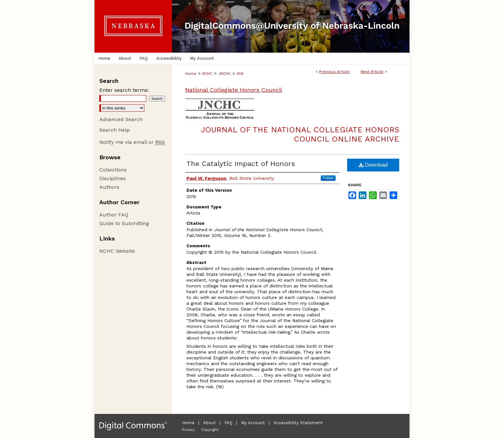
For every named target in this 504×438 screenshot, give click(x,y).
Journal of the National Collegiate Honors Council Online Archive (300, 134)
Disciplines (113, 178)
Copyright (210, 430)
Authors (109, 187)
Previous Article (334, 72)
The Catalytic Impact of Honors (241, 164)
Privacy (188, 430)
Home (191, 74)
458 (240, 74)
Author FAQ (114, 215)
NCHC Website (117, 251)
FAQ (228, 423)
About (209, 423)
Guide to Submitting (124, 223)
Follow (328, 178)
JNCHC (225, 74)
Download (373, 165)
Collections (113, 170)
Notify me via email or (132, 142)
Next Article (372, 72)
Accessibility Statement (298, 423)
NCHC (207, 74)
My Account (253, 423)
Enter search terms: (124, 90)
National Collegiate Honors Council (234, 90)
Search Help (115, 130)
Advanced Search (121, 119)
